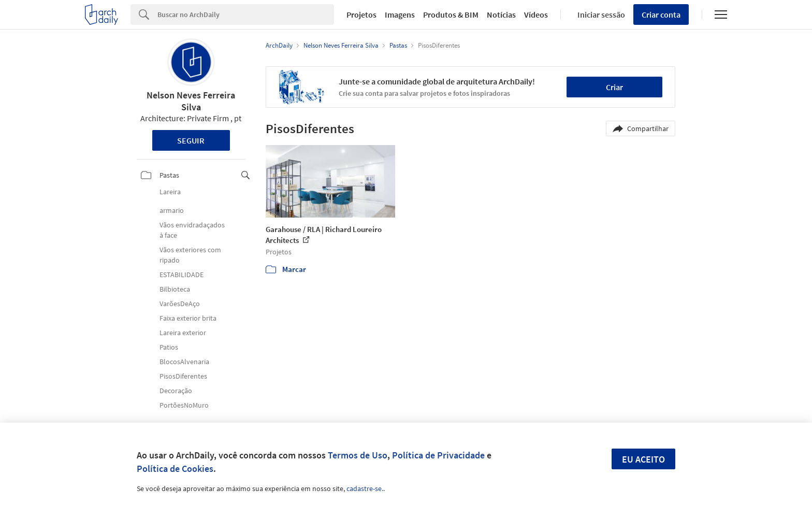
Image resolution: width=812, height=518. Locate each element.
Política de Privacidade (438, 455)
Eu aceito (643, 459)
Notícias (501, 15)
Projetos (361, 15)
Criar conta (661, 15)
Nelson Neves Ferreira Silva (191, 101)
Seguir (191, 140)
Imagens (400, 15)
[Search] (246, 15)
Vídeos (536, 15)
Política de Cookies (175, 469)
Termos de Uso (358, 455)
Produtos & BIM (451, 15)
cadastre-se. (365, 488)
